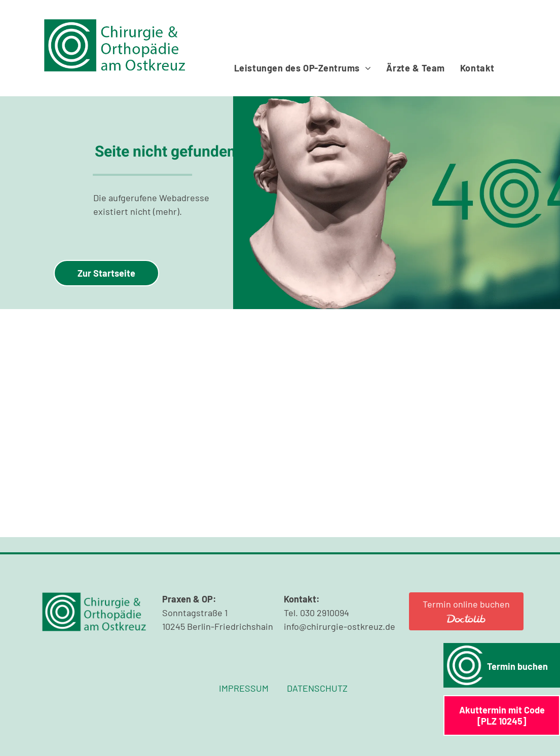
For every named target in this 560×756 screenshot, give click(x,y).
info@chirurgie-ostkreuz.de (340, 626)
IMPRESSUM (244, 688)
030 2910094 (325, 613)
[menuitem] (303, 68)
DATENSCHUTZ (317, 688)
